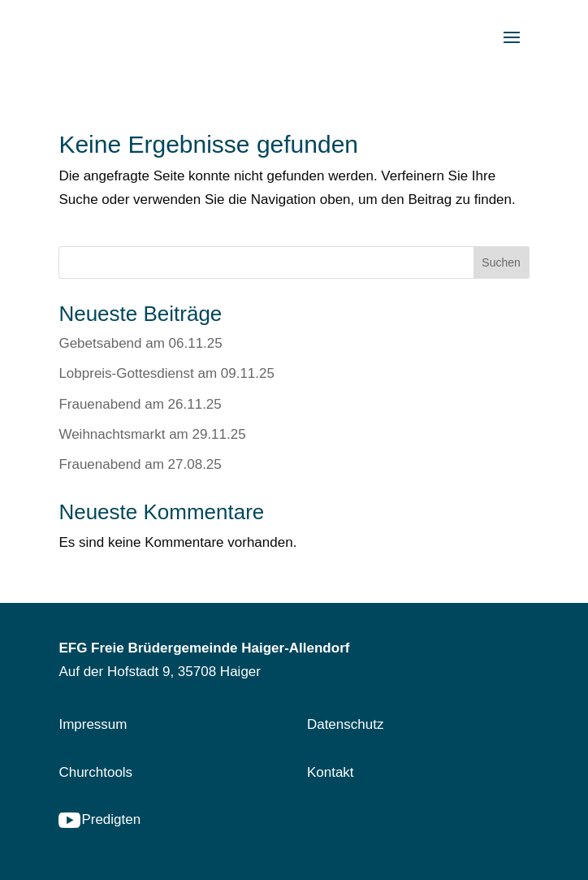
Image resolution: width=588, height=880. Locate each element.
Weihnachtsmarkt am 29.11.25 (152, 434)
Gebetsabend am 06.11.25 (140, 343)
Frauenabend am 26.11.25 (140, 404)
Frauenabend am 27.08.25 (140, 464)
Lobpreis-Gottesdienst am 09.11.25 (166, 373)
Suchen (501, 262)
